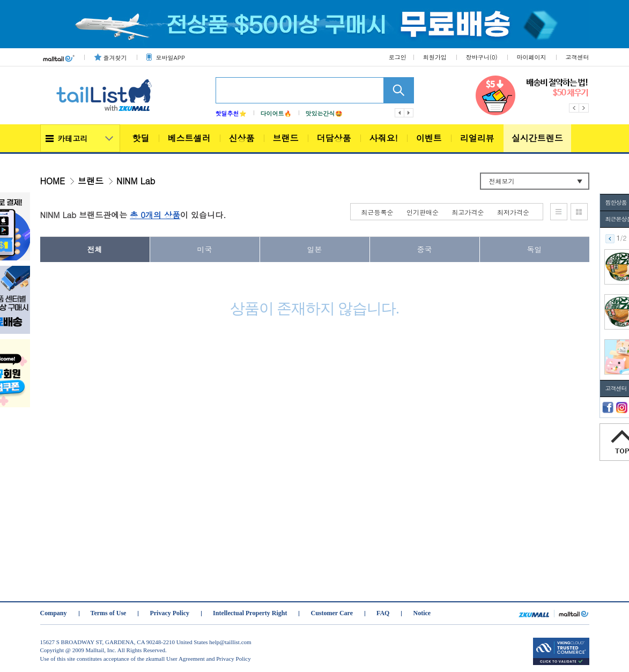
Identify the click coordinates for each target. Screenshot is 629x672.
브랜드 (286, 138)
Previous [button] (574, 108)
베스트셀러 (189, 138)
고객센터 (578, 57)
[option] (532, 95)
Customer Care (332, 613)
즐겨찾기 (115, 58)
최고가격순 (468, 212)
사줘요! (384, 138)
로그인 (398, 57)
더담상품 (334, 138)
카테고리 (73, 138)
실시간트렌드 (537, 138)
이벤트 (429, 138)
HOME (53, 181)
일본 (315, 249)
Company (54, 613)
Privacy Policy (169, 613)
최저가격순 (513, 212)
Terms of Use (109, 613)
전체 (95, 249)
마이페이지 (532, 57)
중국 (425, 249)
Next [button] (584, 108)
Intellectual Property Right (250, 613)
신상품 (242, 138)
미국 (205, 249)
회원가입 (435, 57)
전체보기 (502, 181)
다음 (409, 113)
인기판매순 (423, 212)
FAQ (383, 613)
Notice (422, 613)
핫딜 (141, 138)
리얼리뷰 (477, 138)
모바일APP (171, 58)
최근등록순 (378, 212)
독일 (535, 249)
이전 (399, 113)
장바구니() (482, 57)
